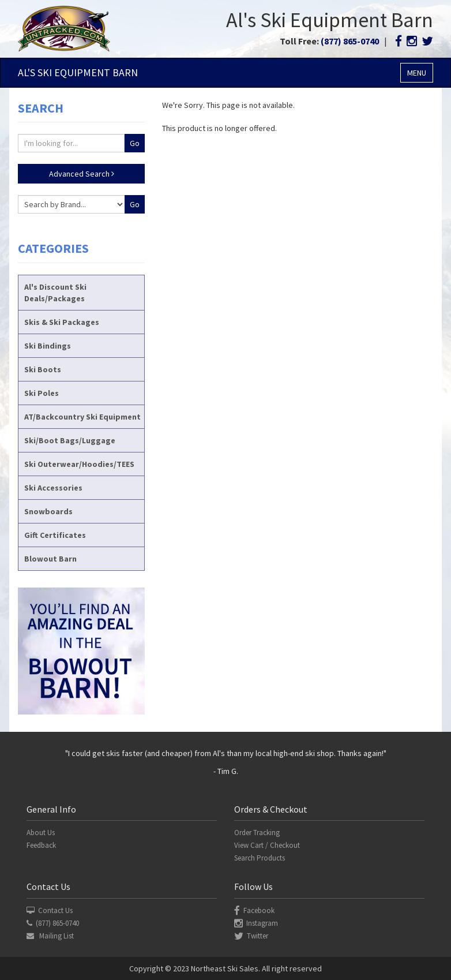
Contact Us (50, 910)
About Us (41, 833)
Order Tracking (257, 833)
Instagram (256, 923)
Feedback (41, 845)
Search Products (260, 858)
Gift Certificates (55, 535)
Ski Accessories (53, 488)
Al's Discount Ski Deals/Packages (55, 293)
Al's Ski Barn (78, 72)
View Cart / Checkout (267, 845)
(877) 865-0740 (350, 41)
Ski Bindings (48, 346)
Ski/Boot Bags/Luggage (70, 440)
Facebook (254, 910)
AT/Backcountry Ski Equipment (82, 417)
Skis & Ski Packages (62, 322)
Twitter (251, 936)
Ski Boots (43, 369)
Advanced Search (82, 174)
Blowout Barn (50, 559)
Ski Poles (42, 393)
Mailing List (50, 936)
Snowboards (48, 511)
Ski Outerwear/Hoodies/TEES (79, 464)
